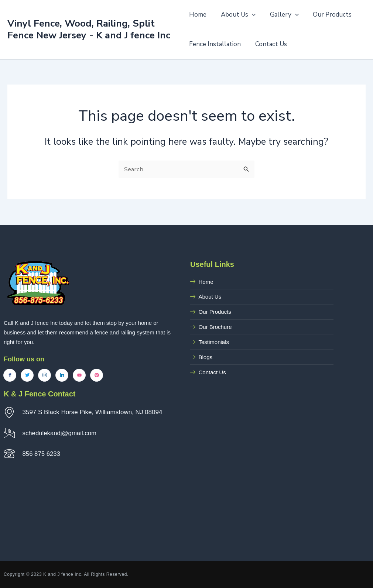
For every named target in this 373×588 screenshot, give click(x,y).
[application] (250, 15)
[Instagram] (45, 375)
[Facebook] (10, 375)
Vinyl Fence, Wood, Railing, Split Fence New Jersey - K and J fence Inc (89, 29)
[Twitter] (27, 375)
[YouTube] (79, 375)
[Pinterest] (97, 375)
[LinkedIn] (62, 375)
